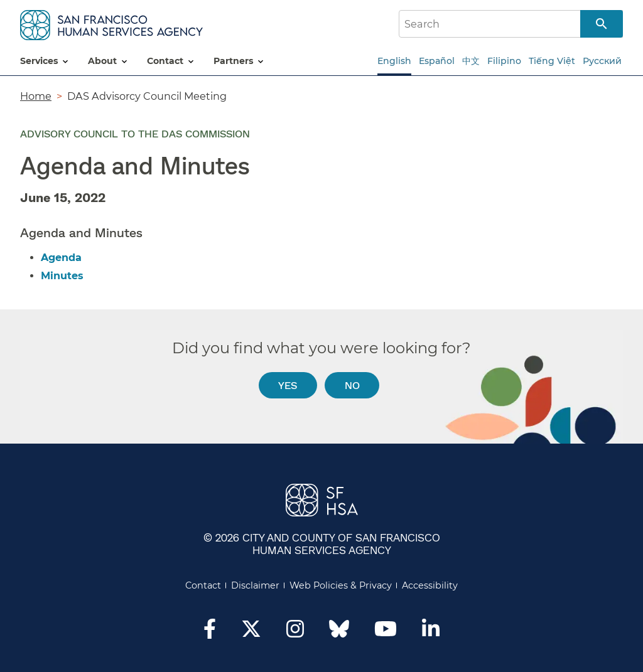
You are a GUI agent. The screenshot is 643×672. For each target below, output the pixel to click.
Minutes (62, 276)
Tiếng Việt (552, 61)
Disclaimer (255, 585)
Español (437, 61)
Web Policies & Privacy (341, 585)
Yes (288, 385)
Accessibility (430, 585)
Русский (602, 61)
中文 (471, 61)
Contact (203, 585)
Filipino (504, 61)
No (352, 385)
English (394, 61)
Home (36, 96)
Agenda (61, 258)
